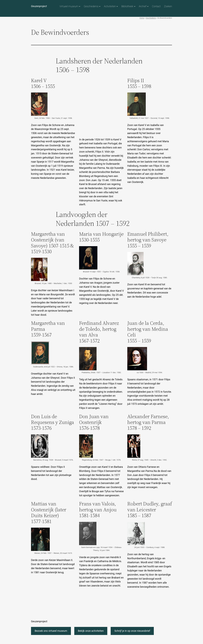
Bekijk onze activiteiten (91, 631)
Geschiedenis (91, 6)
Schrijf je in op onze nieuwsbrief (132, 631)
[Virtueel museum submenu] (80, 6)
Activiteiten (110, 6)
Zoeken (168, 6)
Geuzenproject (39, 6)
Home (142, 18)
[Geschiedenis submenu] (100, 6)
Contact (156, 6)
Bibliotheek (127, 6)
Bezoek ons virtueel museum (51, 631)
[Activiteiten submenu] (117, 6)
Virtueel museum (69, 6)
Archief (143, 6)
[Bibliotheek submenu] (135, 6)
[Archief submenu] (148, 6)
